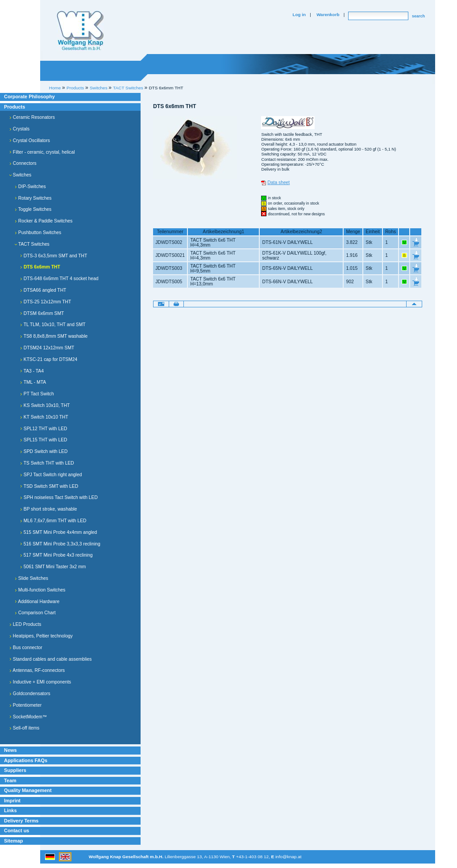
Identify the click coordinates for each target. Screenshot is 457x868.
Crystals (19, 129)
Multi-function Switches (40, 590)
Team (10, 780)
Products (15, 107)
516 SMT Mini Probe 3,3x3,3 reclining (60, 544)
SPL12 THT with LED (44, 429)
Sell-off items (24, 728)
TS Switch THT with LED (47, 463)
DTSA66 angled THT (43, 290)
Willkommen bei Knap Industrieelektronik (80, 31)
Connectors (23, 163)
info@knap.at (289, 857)
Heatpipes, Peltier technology (41, 636)
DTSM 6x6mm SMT (42, 313)
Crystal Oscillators (30, 140)
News (10, 750)
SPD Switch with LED (44, 451)
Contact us (17, 830)
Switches (20, 175)
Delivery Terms (21, 821)
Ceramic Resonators (32, 117)
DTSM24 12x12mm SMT (47, 348)
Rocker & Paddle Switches (44, 221)
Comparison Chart (35, 613)
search (418, 16)
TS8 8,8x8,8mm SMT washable (54, 336)
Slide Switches (31, 578)
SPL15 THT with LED (44, 440)
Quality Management (28, 790)
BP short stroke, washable (48, 509)
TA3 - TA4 (32, 371)
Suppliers (15, 770)
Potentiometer (25, 705)
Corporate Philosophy (29, 96)
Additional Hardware (37, 602)
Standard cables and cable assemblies (50, 659)
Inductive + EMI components (40, 682)
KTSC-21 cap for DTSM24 (49, 359)
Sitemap (13, 841)
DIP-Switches (30, 187)
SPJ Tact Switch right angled (51, 475)
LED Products (25, 624)
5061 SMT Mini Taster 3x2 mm (53, 567)
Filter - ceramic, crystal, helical (42, 152)
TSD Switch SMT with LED (49, 486)
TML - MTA (33, 382)
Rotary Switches (33, 198)
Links (10, 810)
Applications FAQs (26, 760)
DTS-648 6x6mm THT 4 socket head (59, 279)
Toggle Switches (33, 209)
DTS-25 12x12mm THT (46, 302)
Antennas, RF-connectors (37, 670)
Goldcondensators (30, 694)
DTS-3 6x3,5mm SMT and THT (54, 256)
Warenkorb (328, 15)
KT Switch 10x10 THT (44, 417)
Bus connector (26, 648)
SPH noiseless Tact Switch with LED (59, 497)
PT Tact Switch (37, 394)
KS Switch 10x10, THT (45, 405)
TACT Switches (32, 244)
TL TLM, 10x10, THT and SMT (53, 325)
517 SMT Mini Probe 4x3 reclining (56, 555)
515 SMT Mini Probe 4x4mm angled (58, 532)
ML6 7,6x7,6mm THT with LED (53, 521)
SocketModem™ (28, 717)
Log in (299, 15)
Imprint (12, 801)
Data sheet (278, 182)
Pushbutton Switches (38, 233)
